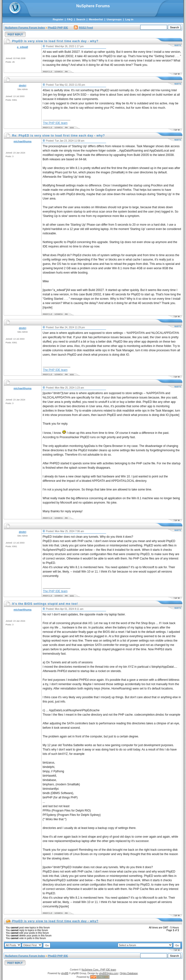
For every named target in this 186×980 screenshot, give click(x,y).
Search (81, 19)
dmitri (23, 85)
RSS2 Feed (83, 28)
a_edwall (23, 47)
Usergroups (114, 19)
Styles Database (129, 973)
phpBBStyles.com (109, 973)
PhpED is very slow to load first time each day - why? (55, 921)
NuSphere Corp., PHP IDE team (99, 970)
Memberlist (96, 19)
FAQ (70, 19)
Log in (129, 19)
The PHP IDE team (55, 123)
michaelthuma (23, 141)
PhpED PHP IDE (58, 28)
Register (58, 19)
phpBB (65, 973)
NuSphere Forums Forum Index (25, 28)
